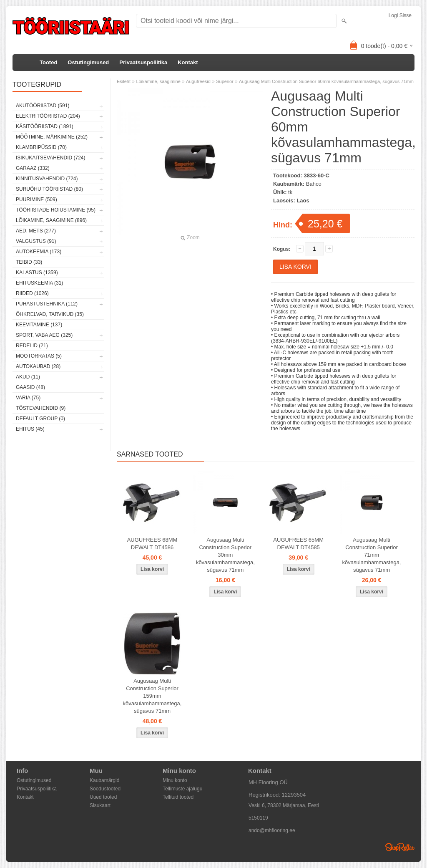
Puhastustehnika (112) (47, 304)
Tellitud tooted (178, 797)
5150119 (258, 818)
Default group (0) (40, 419)
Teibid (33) (29, 262)
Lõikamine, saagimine (158, 81)
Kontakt (188, 62)
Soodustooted (105, 789)
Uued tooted (103, 797)
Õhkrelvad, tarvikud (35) (50, 314)
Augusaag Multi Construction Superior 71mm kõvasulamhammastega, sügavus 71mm (372, 555)
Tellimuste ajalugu (182, 789)
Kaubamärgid (104, 780)
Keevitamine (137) (39, 325)
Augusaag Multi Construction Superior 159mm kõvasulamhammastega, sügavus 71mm (152, 696)
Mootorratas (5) (39, 356)
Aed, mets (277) (36, 231)
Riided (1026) (32, 293)
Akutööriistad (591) (43, 106)
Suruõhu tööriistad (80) (49, 189)
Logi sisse (400, 15)
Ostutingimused (88, 62)
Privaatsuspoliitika (143, 62)
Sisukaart (100, 805)
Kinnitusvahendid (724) (47, 179)
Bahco (314, 184)
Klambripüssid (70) (41, 147)
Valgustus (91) (36, 241)
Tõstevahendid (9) (41, 408)
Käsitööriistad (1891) (45, 126)
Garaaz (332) (33, 168)
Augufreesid (198, 81)
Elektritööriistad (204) (48, 116)
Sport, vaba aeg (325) (44, 335)
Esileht (124, 81)
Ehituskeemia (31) (39, 283)
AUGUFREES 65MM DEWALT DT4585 (298, 544)
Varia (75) (28, 398)
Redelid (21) (32, 346)
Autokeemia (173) (39, 252)
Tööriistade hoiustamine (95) (56, 210)
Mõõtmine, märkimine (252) (52, 137)
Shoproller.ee (400, 847)
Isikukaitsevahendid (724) (51, 158)
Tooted (48, 62)
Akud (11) (28, 377)
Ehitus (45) (30, 429)
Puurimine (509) (36, 199)
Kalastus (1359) (37, 273)
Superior (225, 81)
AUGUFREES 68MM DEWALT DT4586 (152, 544)
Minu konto (175, 780)
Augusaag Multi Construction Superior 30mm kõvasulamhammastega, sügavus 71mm (225, 555)
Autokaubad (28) (38, 366)
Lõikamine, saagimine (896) (51, 220)
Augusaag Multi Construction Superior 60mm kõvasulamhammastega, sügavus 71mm (326, 81)
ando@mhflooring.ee (272, 830)
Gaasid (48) (30, 387)
